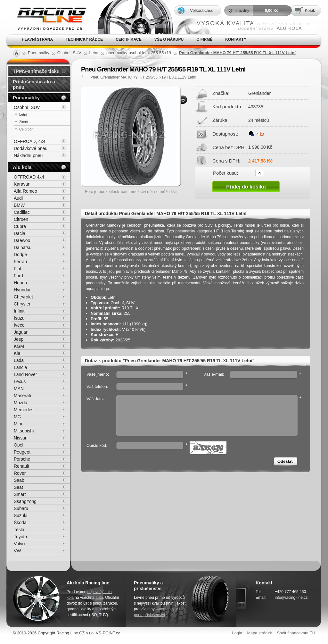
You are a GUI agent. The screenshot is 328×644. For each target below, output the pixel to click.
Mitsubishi (24, 431)
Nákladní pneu (28, 155)
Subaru (21, 508)
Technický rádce (84, 39)
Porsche (22, 459)
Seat (18, 487)
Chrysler (22, 304)
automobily (165, 609)
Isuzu (19, 318)
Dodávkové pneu (31, 148)
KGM (19, 346)
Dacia (20, 233)
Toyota (20, 537)
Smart (20, 494)
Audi (18, 198)
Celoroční (27, 129)
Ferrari (20, 262)
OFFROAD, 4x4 (30, 141)
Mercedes (24, 410)
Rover (20, 473)
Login (237, 633)
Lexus (20, 381)
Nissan (21, 438)
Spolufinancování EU (296, 633)
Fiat (17, 269)
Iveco (19, 325)
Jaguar (21, 332)
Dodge (20, 255)
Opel (19, 445)
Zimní (24, 122)
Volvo (19, 544)
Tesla (19, 530)
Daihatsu (23, 247)
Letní (23, 114)
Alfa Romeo (25, 191)
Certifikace (129, 39)
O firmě (204, 39)
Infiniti (20, 311)
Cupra (20, 226)
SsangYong (25, 501)
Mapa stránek (259, 633)
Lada (19, 360)
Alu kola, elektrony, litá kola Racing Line (47, 17)
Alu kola (22, 167)
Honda (20, 283)
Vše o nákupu (169, 39)
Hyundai (22, 290)
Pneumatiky (26, 98)
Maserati (22, 396)
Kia (17, 353)
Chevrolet (23, 297)
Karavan (22, 184)
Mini (18, 424)
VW (17, 551)
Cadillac (22, 212)
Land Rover (25, 374)
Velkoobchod (202, 10)
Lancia (20, 367)
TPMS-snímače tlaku (36, 71)
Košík (310, 10)
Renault (21, 466)
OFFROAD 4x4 (29, 177)
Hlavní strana (37, 39)
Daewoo (22, 240)
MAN (19, 389)
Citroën (21, 219)
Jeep (19, 339)
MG (17, 417)
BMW (19, 205)
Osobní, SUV (27, 107)
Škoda (20, 523)
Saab (19, 480)
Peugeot (22, 452)
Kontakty (236, 39)
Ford (18, 276)
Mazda (20, 403)
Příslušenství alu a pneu (34, 84)
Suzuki (20, 515)
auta (99, 598)
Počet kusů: (225, 173)
